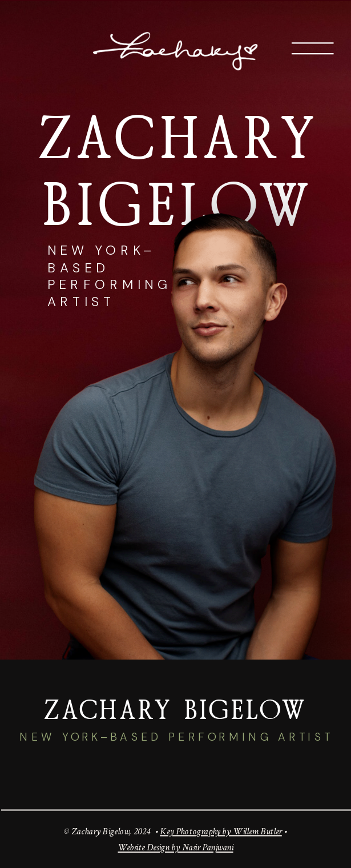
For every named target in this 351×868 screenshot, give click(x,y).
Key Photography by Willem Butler (221, 831)
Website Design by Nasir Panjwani (175, 848)
